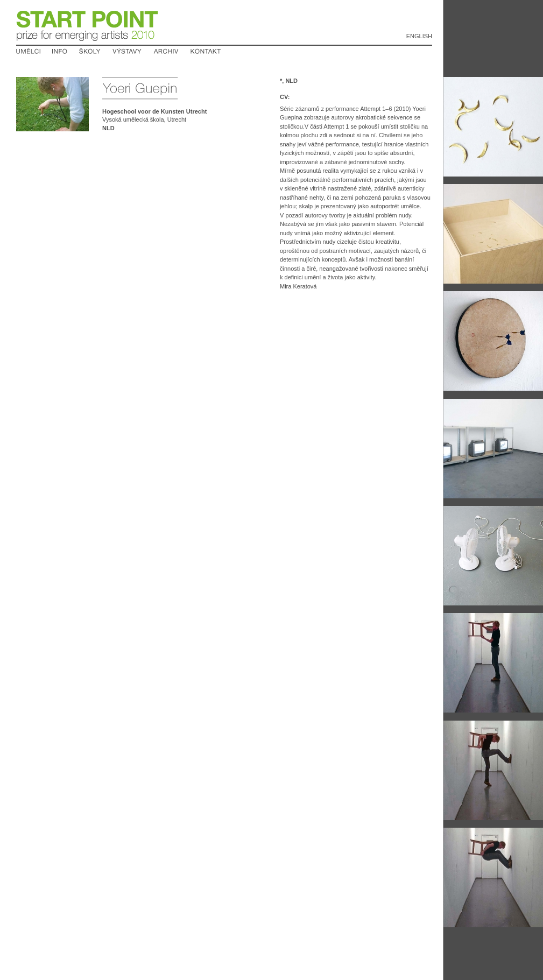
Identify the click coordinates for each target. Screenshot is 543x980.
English (419, 36)
